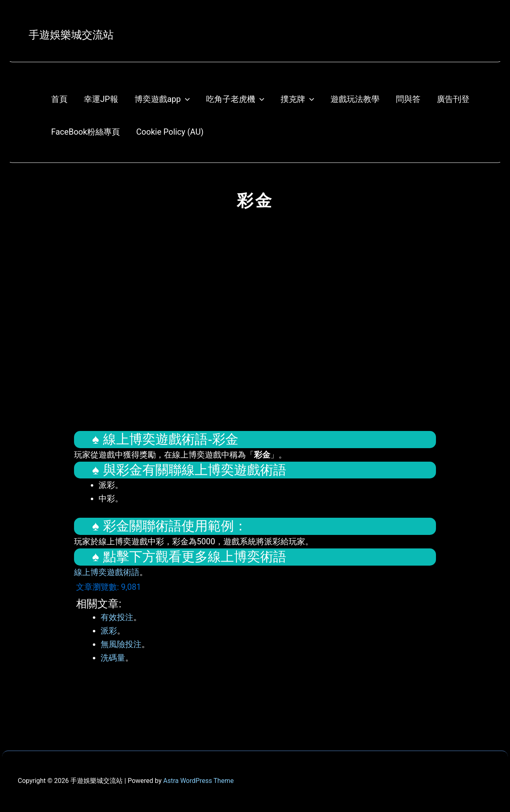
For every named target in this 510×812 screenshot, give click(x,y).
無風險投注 (121, 644)
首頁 (59, 99)
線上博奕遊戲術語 (107, 572)
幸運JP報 (101, 99)
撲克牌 (297, 99)
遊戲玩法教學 (355, 99)
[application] (185, 99)
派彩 (109, 631)
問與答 (408, 99)
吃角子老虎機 (235, 99)
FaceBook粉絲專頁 (85, 132)
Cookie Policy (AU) (170, 132)
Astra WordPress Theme (198, 781)
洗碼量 (113, 658)
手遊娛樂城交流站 (71, 35)
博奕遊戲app (162, 99)
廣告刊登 (453, 99)
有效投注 (117, 617)
